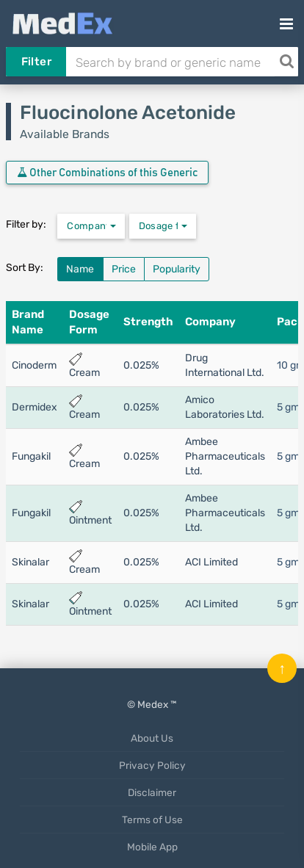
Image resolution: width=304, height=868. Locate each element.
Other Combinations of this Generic (107, 173)
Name (80, 269)
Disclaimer (152, 792)
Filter (36, 62)
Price (124, 269)
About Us (152, 738)
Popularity (177, 269)
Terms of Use (152, 820)
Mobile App (152, 847)
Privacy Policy (152, 765)
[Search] (286, 62)
